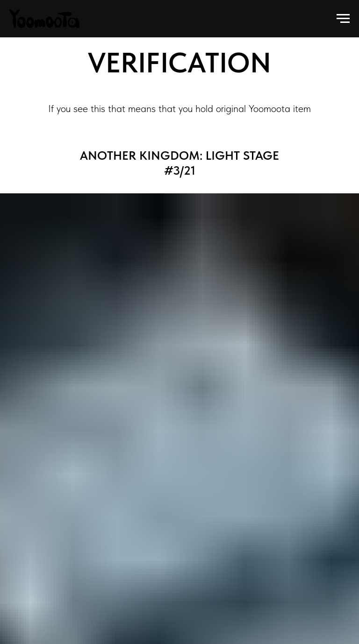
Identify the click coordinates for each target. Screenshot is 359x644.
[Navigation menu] (343, 19)
